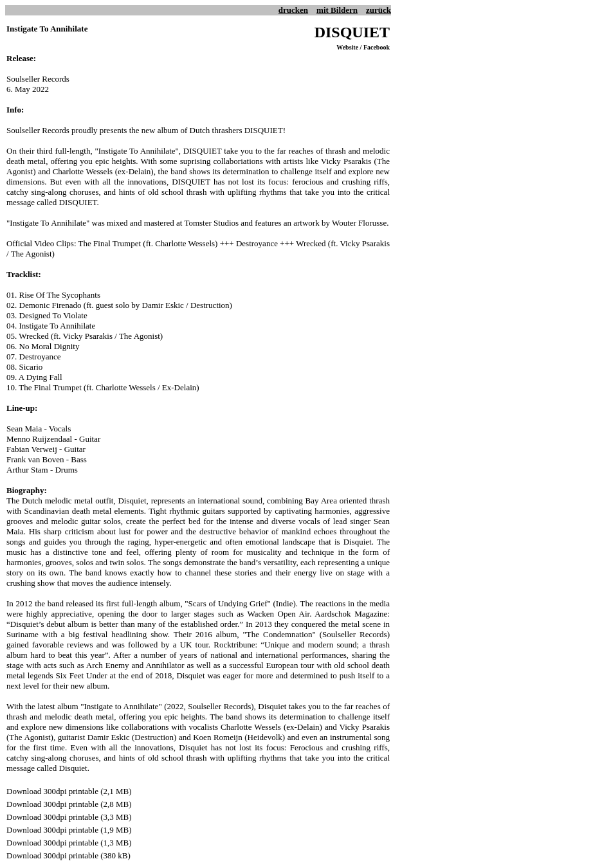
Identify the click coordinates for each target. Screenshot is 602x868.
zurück (379, 10)
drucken (293, 10)
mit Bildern (337, 10)
